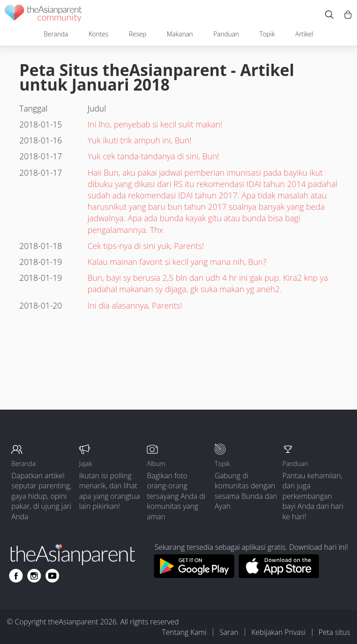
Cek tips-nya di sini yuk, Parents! (146, 246)
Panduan (226, 34)
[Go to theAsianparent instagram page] (34, 576)
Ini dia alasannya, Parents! (135, 305)
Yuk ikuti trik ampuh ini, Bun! (140, 140)
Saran (229, 632)
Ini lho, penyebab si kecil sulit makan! (155, 124)
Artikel (304, 34)
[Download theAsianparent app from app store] (279, 575)
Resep (138, 34)
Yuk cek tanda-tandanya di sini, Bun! (153, 156)
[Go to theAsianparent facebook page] (16, 576)
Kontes (99, 34)
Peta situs (334, 632)
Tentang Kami (184, 632)
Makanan (180, 34)
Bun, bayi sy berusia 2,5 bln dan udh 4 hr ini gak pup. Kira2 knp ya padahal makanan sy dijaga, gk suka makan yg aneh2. (208, 283)
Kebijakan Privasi (279, 632)
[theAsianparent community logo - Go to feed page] (43, 15)
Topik (267, 34)
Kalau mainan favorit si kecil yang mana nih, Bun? (177, 262)
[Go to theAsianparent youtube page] (52, 576)
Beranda (56, 34)
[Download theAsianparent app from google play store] (194, 575)
